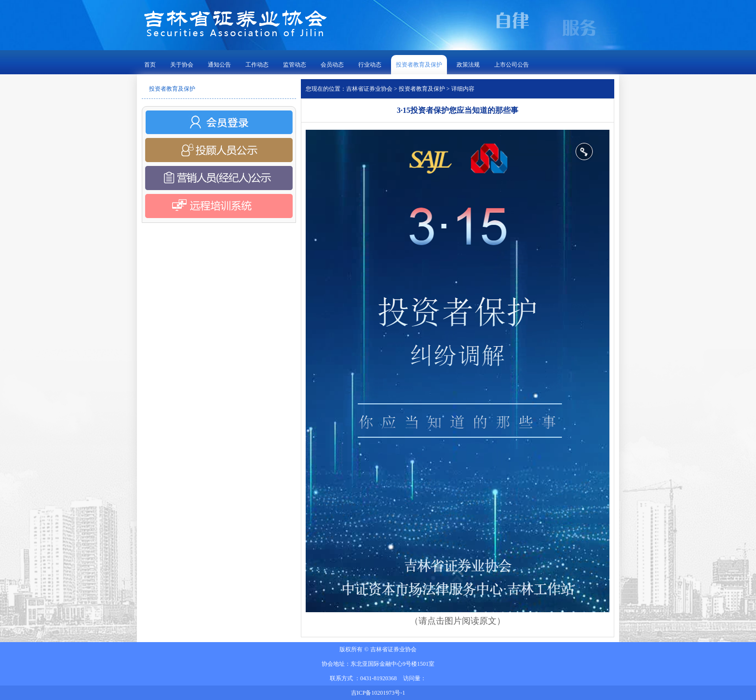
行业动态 (370, 65)
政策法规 (468, 65)
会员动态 (332, 65)
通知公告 (219, 65)
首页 (150, 65)
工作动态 (257, 65)
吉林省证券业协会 (369, 89)
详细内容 (463, 89)
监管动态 (295, 65)
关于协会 (182, 65)
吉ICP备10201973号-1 (378, 693)
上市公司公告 (512, 65)
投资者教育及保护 (419, 65)
